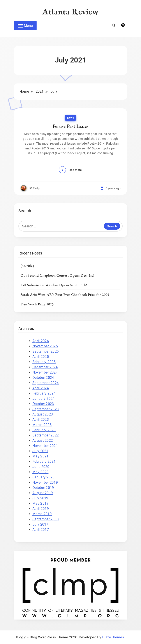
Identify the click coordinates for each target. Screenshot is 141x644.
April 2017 (41, 530)
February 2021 (44, 461)
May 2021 (40, 456)
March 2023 (42, 425)
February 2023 (44, 430)
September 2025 (46, 351)
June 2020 (41, 467)
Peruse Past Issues (70, 126)
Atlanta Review (70, 11)
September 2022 (46, 435)
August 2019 (43, 493)
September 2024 (46, 383)
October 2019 (43, 488)
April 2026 (41, 341)
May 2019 (40, 503)
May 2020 (40, 472)
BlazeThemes (113, 637)
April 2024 (41, 388)
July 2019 (40, 498)
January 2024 (44, 399)
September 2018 (46, 519)
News (70, 118)
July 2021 (40, 451)
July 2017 (40, 524)
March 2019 (42, 514)
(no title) (27, 266)
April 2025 (41, 357)
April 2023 (41, 420)
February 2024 (44, 393)
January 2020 (44, 477)
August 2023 (43, 414)
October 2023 (43, 404)
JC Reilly (34, 188)
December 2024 (45, 367)
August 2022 (43, 441)
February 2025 (44, 362)
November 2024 (45, 372)
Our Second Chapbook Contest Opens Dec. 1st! (57, 275)
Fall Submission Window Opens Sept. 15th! (54, 285)
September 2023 (46, 409)
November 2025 (45, 346)
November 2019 (45, 482)
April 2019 (41, 509)
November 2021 (45, 446)
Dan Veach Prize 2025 (37, 304)
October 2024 (43, 378)
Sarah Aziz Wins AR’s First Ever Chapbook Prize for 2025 (65, 294)
